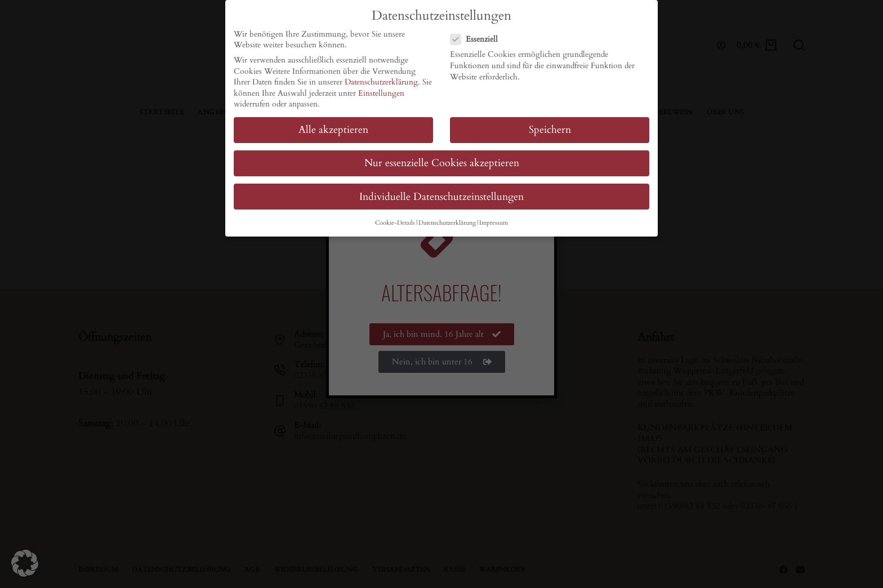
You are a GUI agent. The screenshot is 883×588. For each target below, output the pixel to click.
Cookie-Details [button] (395, 223)
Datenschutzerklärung (381, 82)
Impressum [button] (494, 223)
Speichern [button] (550, 130)
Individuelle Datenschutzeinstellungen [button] (441, 196)
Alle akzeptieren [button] (333, 130)
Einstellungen (381, 93)
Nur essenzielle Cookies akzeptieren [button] (442, 163)
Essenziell (478, 39)
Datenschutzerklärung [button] (447, 223)
